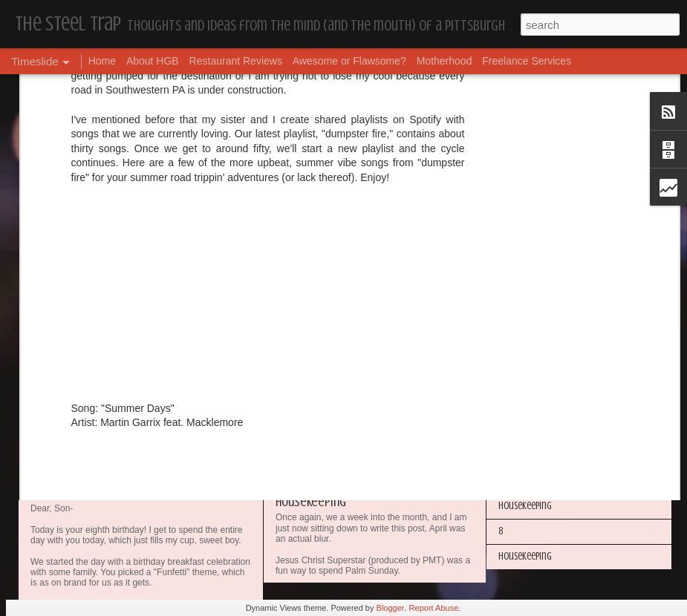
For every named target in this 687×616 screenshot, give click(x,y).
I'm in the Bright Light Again (553, 405)
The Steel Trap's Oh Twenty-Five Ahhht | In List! (588, 481)
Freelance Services (527, 61)
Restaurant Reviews (236, 61)
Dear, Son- (64, 489)
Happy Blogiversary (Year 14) (553, 380)
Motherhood (445, 61)
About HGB (153, 61)
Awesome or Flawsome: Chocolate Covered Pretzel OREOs (423, 384)
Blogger (391, 608)
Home (102, 61)
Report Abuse (434, 608)
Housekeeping (311, 502)
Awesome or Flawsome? (349, 61)
